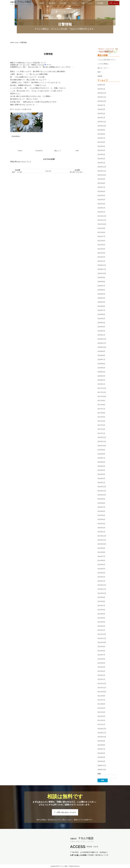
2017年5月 (101, 417)
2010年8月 (101, 745)
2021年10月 (102, 224)
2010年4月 (101, 761)
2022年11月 (102, 171)
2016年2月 (101, 479)
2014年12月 (102, 536)
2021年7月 (101, 237)
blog (17, 43)
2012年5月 (101, 663)
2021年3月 (101, 253)
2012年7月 (101, 655)
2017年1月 (101, 433)
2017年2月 (101, 429)
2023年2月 (101, 159)
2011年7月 (101, 700)
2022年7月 (101, 187)
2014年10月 (102, 544)
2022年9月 (101, 179)
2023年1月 (101, 163)
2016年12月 (102, 437)
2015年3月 (101, 524)
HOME (42, 3)
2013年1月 (101, 630)
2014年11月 (102, 540)
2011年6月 (101, 704)
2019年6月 (101, 314)
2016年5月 (101, 466)
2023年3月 (101, 154)
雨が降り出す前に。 (77, 172)
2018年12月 (102, 339)
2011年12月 (102, 684)
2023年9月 (101, 130)
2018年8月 (101, 355)
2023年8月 (101, 134)
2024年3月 (101, 109)
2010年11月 (102, 733)
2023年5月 (101, 146)
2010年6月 (101, 753)
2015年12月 (102, 487)
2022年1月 (101, 212)
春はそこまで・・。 (105, 68)
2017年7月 (101, 409)
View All (48, 171)
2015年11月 (102, 491)
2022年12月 (102, 167)
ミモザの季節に (103, 64)
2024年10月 (102, 101)
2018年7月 (101, 360)
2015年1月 (101, 532)
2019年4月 (101, 323)
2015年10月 (102, 495)
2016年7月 (101, 458)
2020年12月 (102, 265)
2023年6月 (101, 142)
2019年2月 (101, 331)
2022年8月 (101, 183)
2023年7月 (101, 138)
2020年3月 (101, 302)
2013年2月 (101, 626)
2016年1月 (101, 483)
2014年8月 (101, 552)
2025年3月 (101, 85)
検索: (99, 774)
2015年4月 (101, 519)
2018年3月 (101, 376)
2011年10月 (102, 692)
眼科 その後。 (18, 172)
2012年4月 (101, 667)
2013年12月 (102, 585)
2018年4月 (101, 372)
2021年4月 (101, 249)
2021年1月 (101, 261)
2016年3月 (101, 474)
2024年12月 (102, 93)
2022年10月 (102, 175)
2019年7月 (101, 310)
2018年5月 (101, 368)
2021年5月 (101, 245)
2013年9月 (101, 597)
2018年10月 (102, 347)
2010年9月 (101, 741)
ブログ (74, 3)
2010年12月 (102, 729)
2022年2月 (101, 208)
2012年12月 (102, 634)
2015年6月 (101, 511)
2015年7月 (101, 507)
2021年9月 (101, 228)
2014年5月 (101, 565)
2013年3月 (101, 622)
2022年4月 (101, 200)
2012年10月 (102, 642)
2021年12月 (102, 216)
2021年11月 (102, 220)
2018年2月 (101, 380)
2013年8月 (101, 602)
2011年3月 (101, 716)
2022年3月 (101, 204)
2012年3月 (101, 671)
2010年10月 (102, 737)
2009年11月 (102, 766)
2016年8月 (101, 454)
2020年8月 (101, 282)
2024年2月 (101, 114)
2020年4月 (101, 298)
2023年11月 (102, 122)
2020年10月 (102, 273)
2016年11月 (102, 442)
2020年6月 (101, 290)
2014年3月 (101, 573)
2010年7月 (101, 749)
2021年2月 (101, 257)
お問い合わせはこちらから (66, 812)
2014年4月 (101, 569)
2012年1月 (101, 679)
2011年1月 (101, 724)
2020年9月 (101, 278)
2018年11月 (102, 343)
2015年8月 (101, 503)
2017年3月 (101, 425)
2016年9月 (101, 450)
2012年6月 (101, 659)
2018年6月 (101, 364)
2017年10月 (102, 397)
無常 (99, 72)
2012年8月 (101, 651)
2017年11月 (102, 392)
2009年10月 (102, 770)
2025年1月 (101, 89)
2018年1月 (101, 384)
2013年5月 (101, 614)
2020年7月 (101, 286)
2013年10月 (102, 593)
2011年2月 (101, 720)
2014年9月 (101, 548)
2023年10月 (102, 126)
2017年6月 (101, 413)
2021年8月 (101, 232)
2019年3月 (101, 327)
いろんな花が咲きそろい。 (107, 60)
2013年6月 (101, 610)
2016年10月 (102, 446)
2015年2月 (101, 528)
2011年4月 (101, 712)
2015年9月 (101, 499)
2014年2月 (101, 577)
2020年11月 (102, 269)
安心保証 (63, 3)
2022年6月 (101, 191)
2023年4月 (101, 150)
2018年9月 (101, 351)
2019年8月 (101, 306)
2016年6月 (101, 462)
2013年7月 (101, 606)
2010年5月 (101, 757)
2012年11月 (102, 638)
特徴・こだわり (87, 3)
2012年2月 (101, 675)
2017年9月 (101, 401)
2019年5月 (101, 319)
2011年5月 (101, 708)
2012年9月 (101, 647)
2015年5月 (101, 515)
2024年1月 (101, 118)
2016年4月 (101, 470)
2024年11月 (102, 97)
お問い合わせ (114, 3)
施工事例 (52, 3)
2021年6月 (101, 241)
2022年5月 (101, 196)
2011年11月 (102, 688)
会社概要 (100, 3)
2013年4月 (101, 618)
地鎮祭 (100, 76)
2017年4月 (101, 421)
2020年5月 (101, 294)
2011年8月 (101, 696)
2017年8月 (101, 405)
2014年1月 (101, 581)
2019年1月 (101, 335)
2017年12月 (102, 388)
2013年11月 (102, 589)
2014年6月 (101, 560)
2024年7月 (101, 105)
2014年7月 (101, 556)
